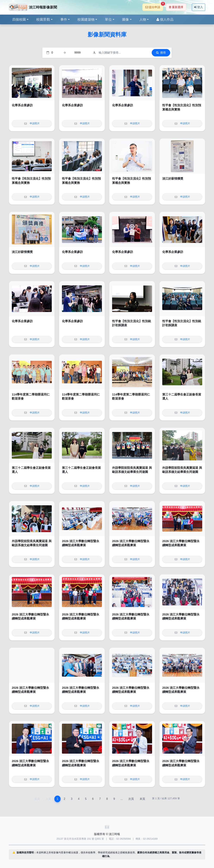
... (122, 799)
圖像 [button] (126, 19)
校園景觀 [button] (43, 19)
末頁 (142, 799)
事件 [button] (64, 19)
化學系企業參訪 (22, 105)
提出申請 (154, 6)
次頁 (131, 799)
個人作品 (165, 19)
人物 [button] (143, 19)
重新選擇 (176, 7)
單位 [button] (108, 19)
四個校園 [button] (19, 19)
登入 (199, 7)
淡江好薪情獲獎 (173, 179)
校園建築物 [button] (86, 19)
